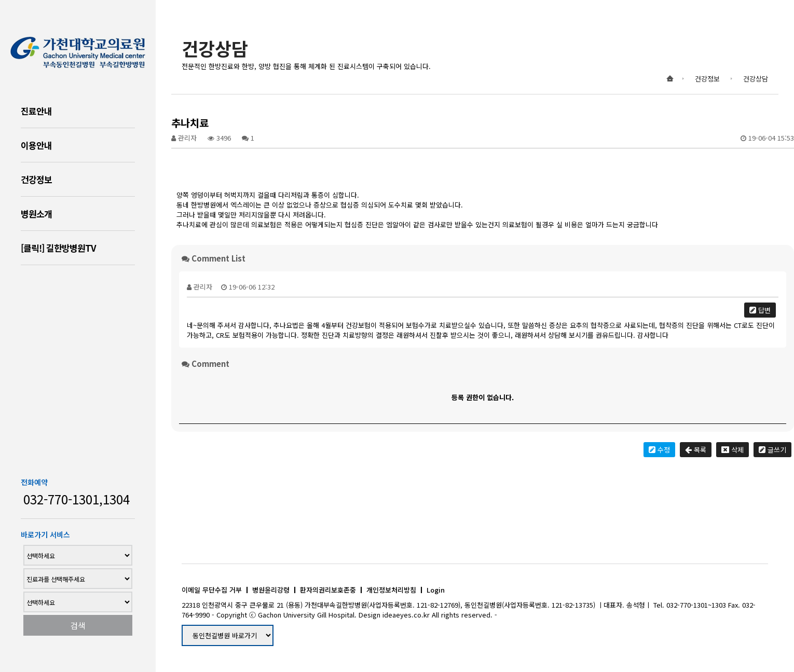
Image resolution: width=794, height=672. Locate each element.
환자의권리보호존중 (328, 590)
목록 (696, 450)
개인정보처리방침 (391, 590)
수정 (659, 450)
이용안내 (36, 145)
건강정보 (36, 179)
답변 (760, 310)
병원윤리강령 (271, 590)
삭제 (733, 450)
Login (436, 590)
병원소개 (36, 214)
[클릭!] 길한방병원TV (58, 248)
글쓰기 (772, 450)
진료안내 (36, 111)
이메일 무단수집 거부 (212, 590)
